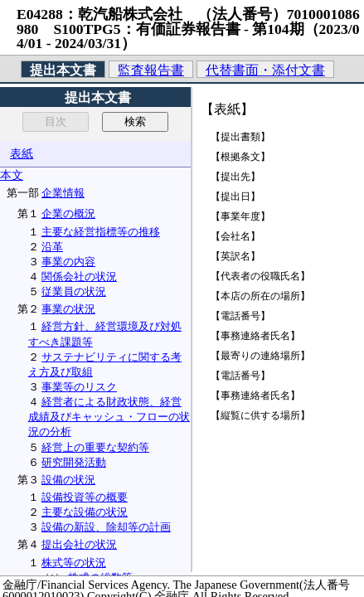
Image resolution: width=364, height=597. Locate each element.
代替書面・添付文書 (265, 70)
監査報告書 (151, 70)
